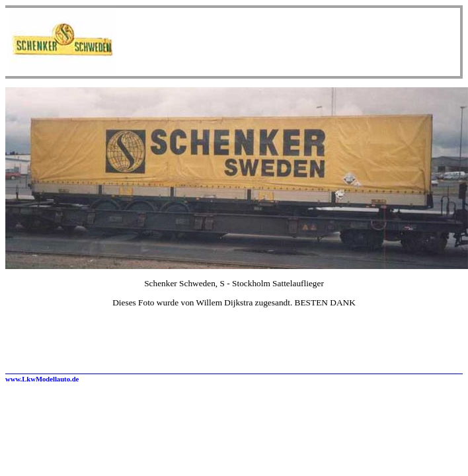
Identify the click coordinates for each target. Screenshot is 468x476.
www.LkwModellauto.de (42, 379)
